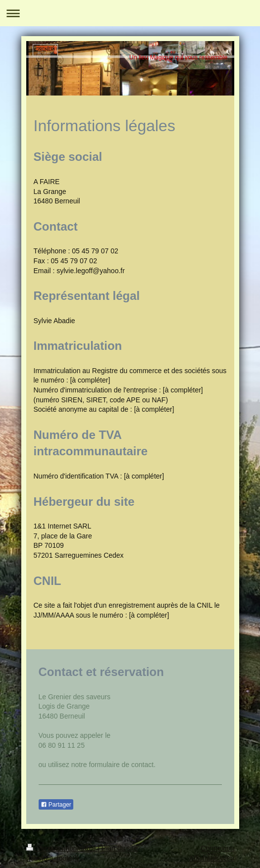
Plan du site (120, 848)
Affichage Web (212, 858)
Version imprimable (62, 848)
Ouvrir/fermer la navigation (130, 13)
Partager (56, 805)
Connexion (218, 848)
